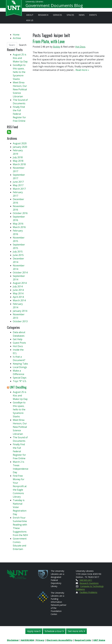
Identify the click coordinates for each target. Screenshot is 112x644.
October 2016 (20, 213)
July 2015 (18, 252)
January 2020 (20, 147)
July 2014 (18, 286)
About (30, 15)
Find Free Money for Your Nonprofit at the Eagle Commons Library (20, 486)
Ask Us (30, 20)
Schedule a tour (54, 631)
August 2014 (20, 283)
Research (43, 15)
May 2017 (18, 185)
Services (57, 15)
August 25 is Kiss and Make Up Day (20, 58)
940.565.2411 (86, 580)
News (82, 15)
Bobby (57, 47)
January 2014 (20, 311)
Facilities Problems (88, 592)
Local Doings (20, 367)
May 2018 (18, 161)
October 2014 (20, 272)
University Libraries (34, 3)
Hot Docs (80, 47)
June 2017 (18, 182)
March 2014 (19, 300)
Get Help (18, 339)
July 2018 (18, 157)
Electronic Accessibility (60, 640)
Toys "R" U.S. (20, 381)
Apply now (34, 631)
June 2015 (18, 255)
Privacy (40, 640)
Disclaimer (13, 640)
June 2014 (18, 290)
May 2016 (18, 224)
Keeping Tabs (20, 364)
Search (23, 45)
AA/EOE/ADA (27, 640)
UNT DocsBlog (18, 387)
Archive (17, 38)
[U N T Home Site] (18, 574)
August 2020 (20, 143)
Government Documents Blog (54, 7)
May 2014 (18, 293)
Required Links (83, 640)
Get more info (76, 631)
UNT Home (99, 640)
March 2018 (19, 164)
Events (93, 15)
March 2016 (19, 227)
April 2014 (18, 297)
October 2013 (20, 321)
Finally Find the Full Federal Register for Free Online (19, 114)
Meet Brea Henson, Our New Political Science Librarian (20, 89)
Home (16, 35)
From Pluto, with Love (49, 41)
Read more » (82, 70)
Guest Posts (19, 343)
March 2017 (19, 189)
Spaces (70, 15)
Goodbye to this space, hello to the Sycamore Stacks (19, 72)
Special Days (20, 378)
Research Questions (89, 583)
